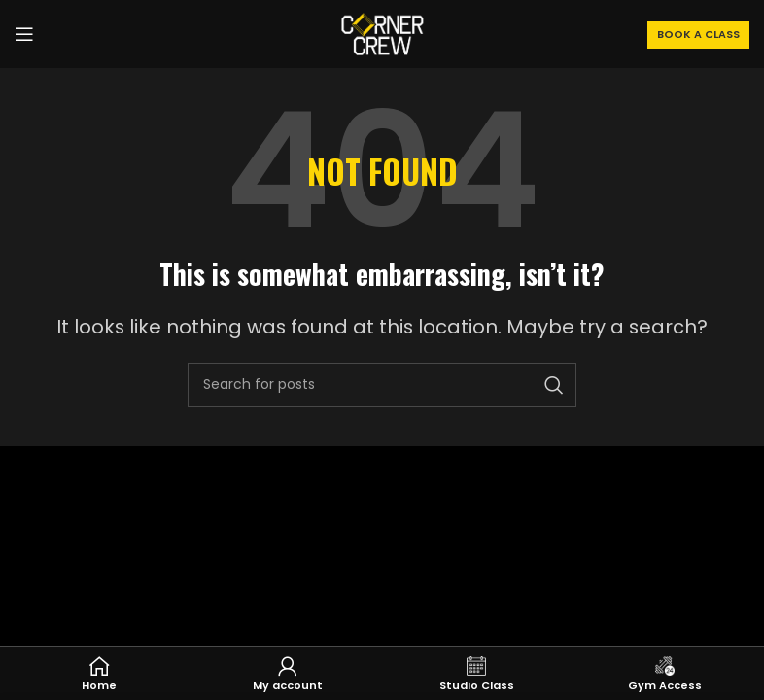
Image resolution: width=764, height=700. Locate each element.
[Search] (382, 385)
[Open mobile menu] (24, 34)
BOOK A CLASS (698, 34)
